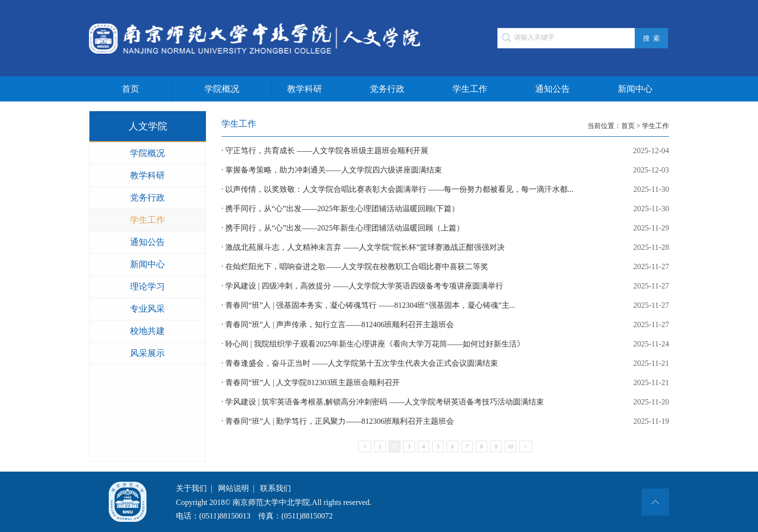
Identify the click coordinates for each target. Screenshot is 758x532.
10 (510, 446)
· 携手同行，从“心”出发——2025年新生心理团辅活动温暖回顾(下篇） (445, 209)
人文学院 (148, 126)
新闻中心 (635, 89)
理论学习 (147, 287)
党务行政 (387, 89)
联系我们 (276, 488)
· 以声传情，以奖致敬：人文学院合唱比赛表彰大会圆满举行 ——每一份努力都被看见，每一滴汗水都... (445, 189)
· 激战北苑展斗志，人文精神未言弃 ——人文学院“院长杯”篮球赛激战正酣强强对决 (445, 247)
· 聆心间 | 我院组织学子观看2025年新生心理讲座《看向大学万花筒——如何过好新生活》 (445, 344)
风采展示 (147, 353)
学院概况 (222, 89)
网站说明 (233, 488)
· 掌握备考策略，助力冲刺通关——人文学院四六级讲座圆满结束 (445, 170)
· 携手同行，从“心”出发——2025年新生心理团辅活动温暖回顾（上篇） (445, 228)
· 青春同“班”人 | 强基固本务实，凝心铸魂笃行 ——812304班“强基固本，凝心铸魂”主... (445, 305)
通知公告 (553, 89)
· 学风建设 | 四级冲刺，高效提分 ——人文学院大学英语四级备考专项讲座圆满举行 (445, 286)
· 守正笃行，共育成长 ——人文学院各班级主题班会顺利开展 (445, 151)
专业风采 (147, 309)
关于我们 (191, 488)
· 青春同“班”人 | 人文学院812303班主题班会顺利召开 (445, 383)
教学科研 (305, 89)
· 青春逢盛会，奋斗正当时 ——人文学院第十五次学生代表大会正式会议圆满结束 (445, 363)
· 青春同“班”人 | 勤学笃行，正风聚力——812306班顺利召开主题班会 (445, 421)
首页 (131, 89)
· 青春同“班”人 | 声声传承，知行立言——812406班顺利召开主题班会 (445, 325)
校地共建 (147, 331)
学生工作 (470, 89)
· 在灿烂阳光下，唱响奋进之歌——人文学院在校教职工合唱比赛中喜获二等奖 (445, 267)
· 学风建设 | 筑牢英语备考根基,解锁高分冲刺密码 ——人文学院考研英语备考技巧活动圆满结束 (445, 402)
